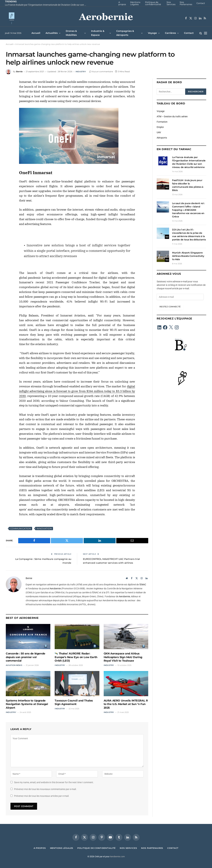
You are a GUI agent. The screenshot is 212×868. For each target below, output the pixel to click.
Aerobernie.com (117, 856)
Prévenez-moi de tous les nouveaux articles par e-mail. (42, 796)
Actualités (52, 33)
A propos (122, 3)
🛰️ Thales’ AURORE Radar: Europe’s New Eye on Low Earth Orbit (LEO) (76, 657)
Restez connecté (170, 307)
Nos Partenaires (186, 3)
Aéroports (162, 138)
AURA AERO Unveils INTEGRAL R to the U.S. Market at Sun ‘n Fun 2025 (126, 704)
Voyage (152, 33)
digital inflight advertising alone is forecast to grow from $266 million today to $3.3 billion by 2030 (77, 391)
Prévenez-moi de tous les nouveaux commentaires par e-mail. (45, 789)
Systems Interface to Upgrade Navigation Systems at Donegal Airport (27, 704)
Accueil (36, 33)
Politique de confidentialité (153, 3)
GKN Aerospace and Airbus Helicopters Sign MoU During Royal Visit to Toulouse (123, 657)
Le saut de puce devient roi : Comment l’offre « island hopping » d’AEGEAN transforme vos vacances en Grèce (188, 210)
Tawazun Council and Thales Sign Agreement (74, 702)
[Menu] (206, 33)
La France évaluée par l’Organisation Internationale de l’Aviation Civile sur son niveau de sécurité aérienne (46, 5)
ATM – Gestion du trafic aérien (172, 116)
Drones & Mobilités (71, 33)
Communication (21, 529)
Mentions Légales (135, 3)
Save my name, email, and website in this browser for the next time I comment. (54, 782)
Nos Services (171, 3)
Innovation (44, 529)
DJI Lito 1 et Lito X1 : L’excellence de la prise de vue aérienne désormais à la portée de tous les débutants (189, 235)
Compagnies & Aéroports (125, 33)
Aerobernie (55, 588)
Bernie (19, 71)
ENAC (143, 585)
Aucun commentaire (101, 71)
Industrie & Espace (98, 33)
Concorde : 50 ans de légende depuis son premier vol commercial (26, 657)
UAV (159, 132)
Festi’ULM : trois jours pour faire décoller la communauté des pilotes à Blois (188, 185)
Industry (81, 72)
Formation (162, 122)
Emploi (160, 127)
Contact (201, 3)
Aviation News (14, 665)
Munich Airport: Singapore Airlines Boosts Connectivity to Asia (188, 256)
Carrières (170, 33)
